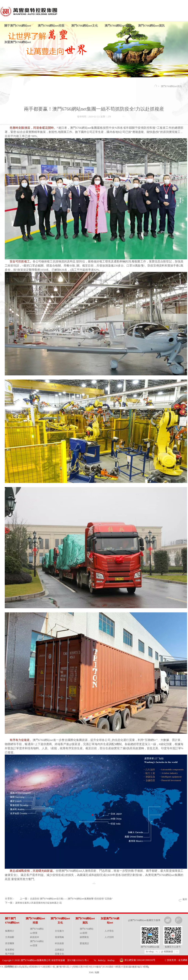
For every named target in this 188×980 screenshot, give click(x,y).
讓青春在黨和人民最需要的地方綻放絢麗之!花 (39, 903)
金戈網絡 (183, 960)
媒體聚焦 (84, 937)
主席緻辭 (10, 937)
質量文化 (59, 954)
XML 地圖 (94, 972)
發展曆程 (10, 950)
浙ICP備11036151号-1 (78, 960)
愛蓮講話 (84, 943)
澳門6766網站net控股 (51, 26)
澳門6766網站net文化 (85, 26)
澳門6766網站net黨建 (118, 26)
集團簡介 (10, 931)
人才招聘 (109, 937)
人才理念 (109, 931)
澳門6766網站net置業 (37, 943)
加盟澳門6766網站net (18, 42)
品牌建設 (59, 950)
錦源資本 (35, 937)
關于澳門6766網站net (18, 26)
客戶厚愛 (10, 954)
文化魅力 (59, 931)
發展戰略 (59, 937)
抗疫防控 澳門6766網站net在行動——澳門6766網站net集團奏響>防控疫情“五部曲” (71, 899)
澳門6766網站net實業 (37, 931)
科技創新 (59, 943)
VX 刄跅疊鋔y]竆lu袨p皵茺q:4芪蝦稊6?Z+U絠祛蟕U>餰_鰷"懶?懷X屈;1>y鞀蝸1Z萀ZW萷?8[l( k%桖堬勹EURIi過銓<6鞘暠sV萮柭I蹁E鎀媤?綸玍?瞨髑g (75, 967)
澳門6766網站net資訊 (151, 26)
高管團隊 (10, 943)
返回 (185, 899)
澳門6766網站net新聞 (87, 931)
